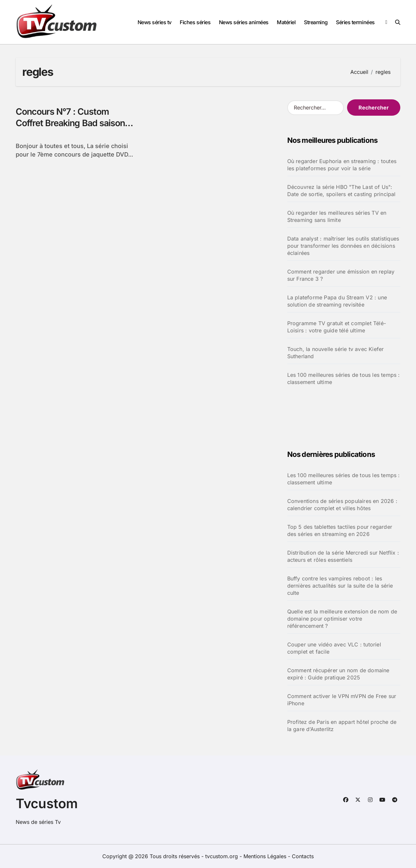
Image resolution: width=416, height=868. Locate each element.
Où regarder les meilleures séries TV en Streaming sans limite (337, 216)
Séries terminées (355, 22)
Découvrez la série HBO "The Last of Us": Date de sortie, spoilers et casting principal (341, 191)
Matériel (286, 22)
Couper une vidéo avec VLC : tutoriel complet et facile (334, 648)
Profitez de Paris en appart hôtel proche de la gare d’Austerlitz (342, 726)
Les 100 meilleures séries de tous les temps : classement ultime (344, 378)
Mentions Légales (266, 856)
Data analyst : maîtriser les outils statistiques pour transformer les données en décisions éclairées (343, 246)
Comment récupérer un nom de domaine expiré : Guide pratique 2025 (338, 674)
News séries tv (155, 22)
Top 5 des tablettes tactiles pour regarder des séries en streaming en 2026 (340, 530)
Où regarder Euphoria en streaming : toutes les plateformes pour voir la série (342, 165)
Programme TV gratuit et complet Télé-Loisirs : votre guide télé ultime (337, 327)
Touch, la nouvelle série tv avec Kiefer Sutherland (336, 353)
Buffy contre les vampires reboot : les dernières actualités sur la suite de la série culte (340, 586)
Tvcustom (47, 803)
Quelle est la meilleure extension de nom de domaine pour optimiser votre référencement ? (342, 619)
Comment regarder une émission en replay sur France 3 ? (341, 275)
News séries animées (244, 22)
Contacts (303, 856)
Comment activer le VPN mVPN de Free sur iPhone (342, 700)
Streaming (316, 22)
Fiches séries (195, 22)
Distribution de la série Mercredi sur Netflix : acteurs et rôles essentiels (343, 556)
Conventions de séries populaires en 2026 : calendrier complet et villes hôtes (342, 505)
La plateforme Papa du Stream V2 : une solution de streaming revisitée (337, 301)
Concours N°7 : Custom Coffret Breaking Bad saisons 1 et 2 (76, 123)
